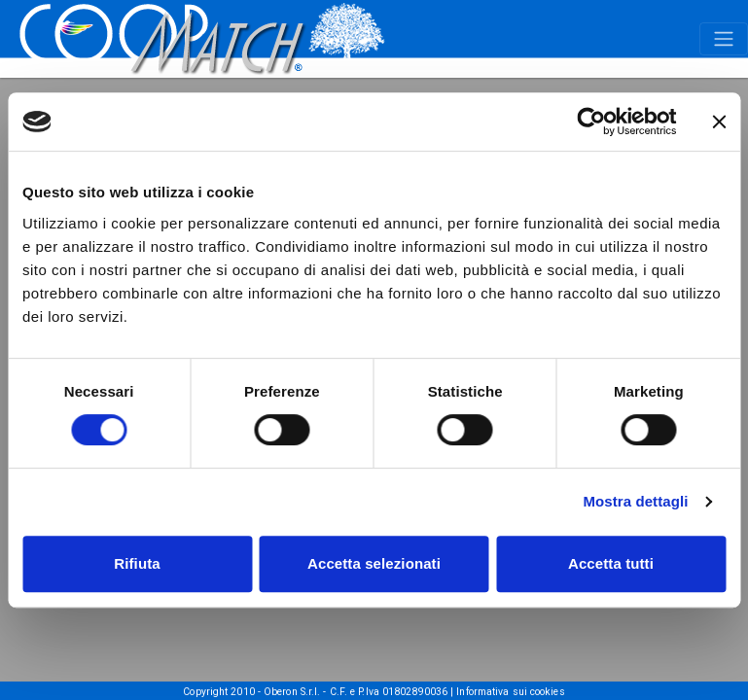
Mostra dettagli (635, 501)
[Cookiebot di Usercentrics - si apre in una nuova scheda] (591, 122)
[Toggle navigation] (724, 39)
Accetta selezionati (374, 563)
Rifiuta (137, 563)
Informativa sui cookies (510, 692)
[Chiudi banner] (719, 122)
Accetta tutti (611, 563)
